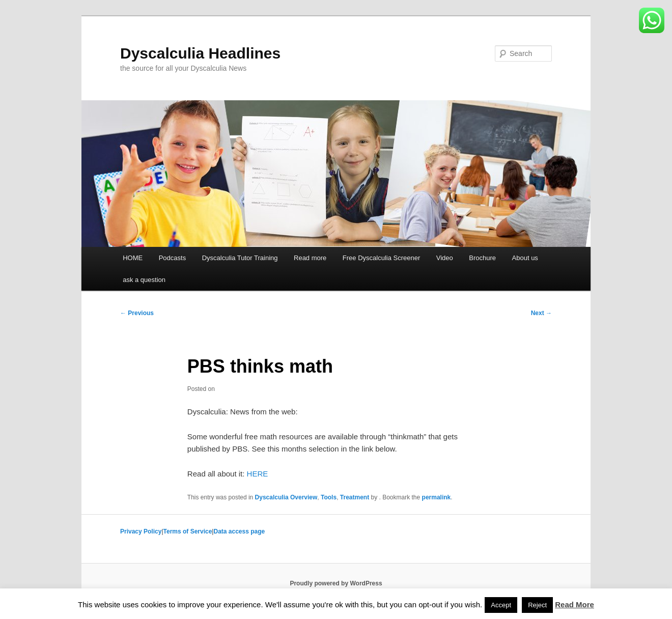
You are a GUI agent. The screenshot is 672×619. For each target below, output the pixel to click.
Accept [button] (501, 605)
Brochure (482, 258)
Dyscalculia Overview (286, 497)
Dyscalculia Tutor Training (240, 258)
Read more (310, 258)
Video (445, 258)
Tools (329, 497)
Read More (575, 604)
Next (541, 313)
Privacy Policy (141, 531)
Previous (137, 313)
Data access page (239, 531)
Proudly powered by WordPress (336, 583)
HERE (258, 474)
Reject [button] (537, 605)
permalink (437, 497)
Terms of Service (188, 531)
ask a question (144, 280)
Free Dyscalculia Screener (381, 258)
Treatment (355, 497)
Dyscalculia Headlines (200, 53)
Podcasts (172, 258)
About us (525, 258)
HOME (133, 258)
